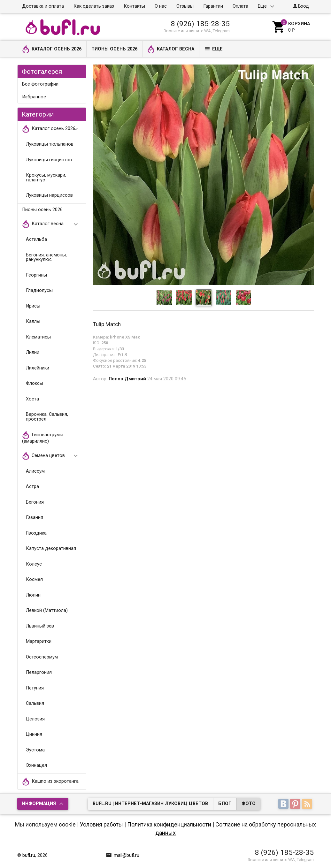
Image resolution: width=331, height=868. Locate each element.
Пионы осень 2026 (114, 49)
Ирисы (33, 306)
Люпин (33, 595)
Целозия (35, 719)
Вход (300, 6)
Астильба (36, 239)
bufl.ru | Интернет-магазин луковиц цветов (150, 804)
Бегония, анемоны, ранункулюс (46, 257)
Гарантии (213, 6)
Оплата (240, 6)
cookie (67, 824)
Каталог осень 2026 (52, 49)
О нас (161, 6)
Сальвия (35, 703)
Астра (32, 487)
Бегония (35, 502)
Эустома (35, 750)
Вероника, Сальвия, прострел (47, 417)
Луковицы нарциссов (49, 195)
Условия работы (101, 824)
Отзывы (185, 6)
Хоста (32, 399)
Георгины (36, 275)
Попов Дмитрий (127, 379)
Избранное (34, 97)
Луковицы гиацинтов (49, 160)
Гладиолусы (39, 290)
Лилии (33, 352)
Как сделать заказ (94, 6)
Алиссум (35, 471)
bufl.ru (29, 855)
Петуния (35, 688)
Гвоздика (36, 533)
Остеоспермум (42, 657)
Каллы (33, 321)
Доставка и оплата (43, 6)
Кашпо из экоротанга (50, 782)
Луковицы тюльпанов (50, 144)
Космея (34, 579)
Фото (249, 804)
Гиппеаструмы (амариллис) (43, 438)
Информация (39, 804)
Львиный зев (40, 626)
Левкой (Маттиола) (47, 610)
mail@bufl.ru (123, 855)
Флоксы (35, 383)
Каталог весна (171, 49)
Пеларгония (39, 672)
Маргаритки (39, 641)
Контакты (134, 6)
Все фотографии (40, 84)
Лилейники (38, 368)
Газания (35, 518)
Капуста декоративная (51, 548)
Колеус (34, 564)
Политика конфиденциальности (169, 824)
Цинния (34, 734)
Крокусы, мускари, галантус (46, 178)
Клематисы (38, 337)
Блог (225, 804)
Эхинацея (36, 765)
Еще (262, 6)
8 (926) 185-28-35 (200, 24)
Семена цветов (53, 456)
